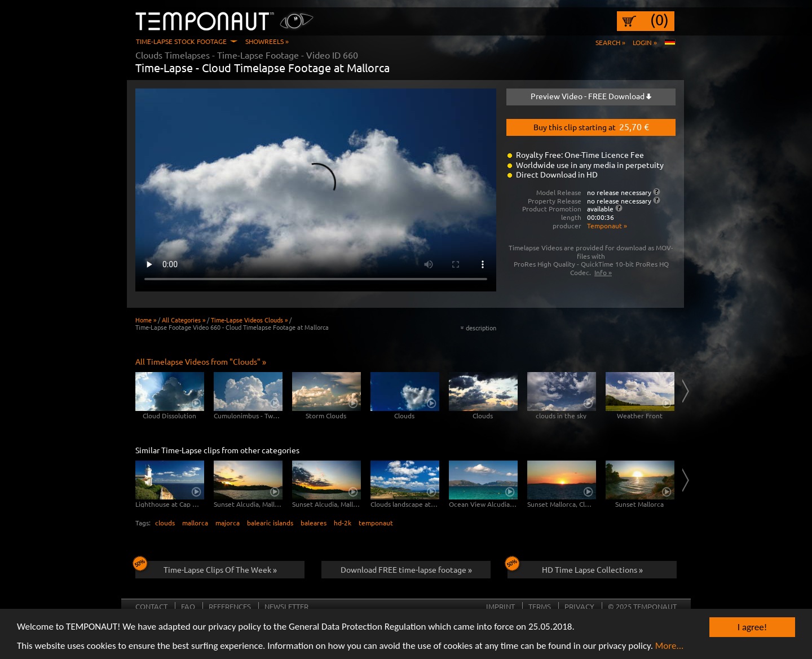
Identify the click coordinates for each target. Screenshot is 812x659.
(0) (659, 20)
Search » (610, 42)
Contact (151, 606)
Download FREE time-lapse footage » (406, 569)
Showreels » (267, 41)
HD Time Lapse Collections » (575, 568)
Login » (645, 42)
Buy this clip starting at (591, 126)
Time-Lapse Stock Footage (181, 41)
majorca (228, 523)
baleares (314, 523)
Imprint (500, 606)
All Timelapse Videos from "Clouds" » (201, 361)
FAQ (188, 606)
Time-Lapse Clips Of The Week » (206, 568)
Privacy (579, 606)
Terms (540, 606)
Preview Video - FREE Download (591, 96)
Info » (603, 272)
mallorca (195, 523)
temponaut (376, 523)
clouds (165, 523)
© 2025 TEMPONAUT (642, 606)
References (230, 606)
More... (670, 646)
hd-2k (343, 523)
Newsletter (286, 606)
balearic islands (270, 523)
